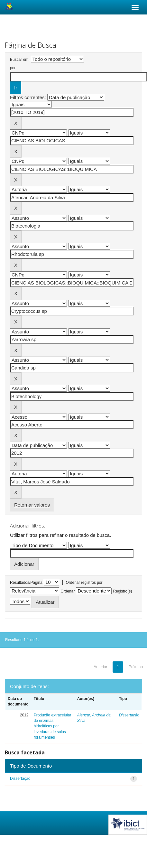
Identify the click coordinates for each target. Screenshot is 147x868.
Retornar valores (32, 505)
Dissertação (129, 715)
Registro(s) (123, 591)
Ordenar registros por (84, 583)
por (13, 68)
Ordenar (68, 591)
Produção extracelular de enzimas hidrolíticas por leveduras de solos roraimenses (53, 726)
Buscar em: (20, 60)
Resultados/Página (26, 583)
